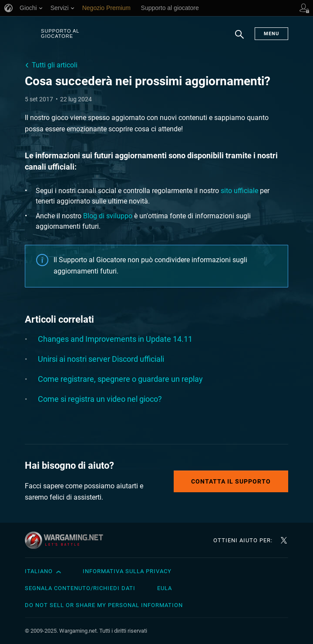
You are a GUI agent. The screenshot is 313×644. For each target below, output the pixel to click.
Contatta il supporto (231, 481)
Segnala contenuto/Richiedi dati (80, 588)
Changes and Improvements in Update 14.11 (115, 339)
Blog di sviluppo (108, 216)
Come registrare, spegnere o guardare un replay (120, 379)
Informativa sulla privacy (127, 571)
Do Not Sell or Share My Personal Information (104, 605)
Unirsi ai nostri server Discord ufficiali (101, 359)
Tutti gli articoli (55, 65)
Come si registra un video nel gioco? (100, 399)
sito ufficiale (239, 191)
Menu (271, 34)
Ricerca (239, 39)
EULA (165, 588)
